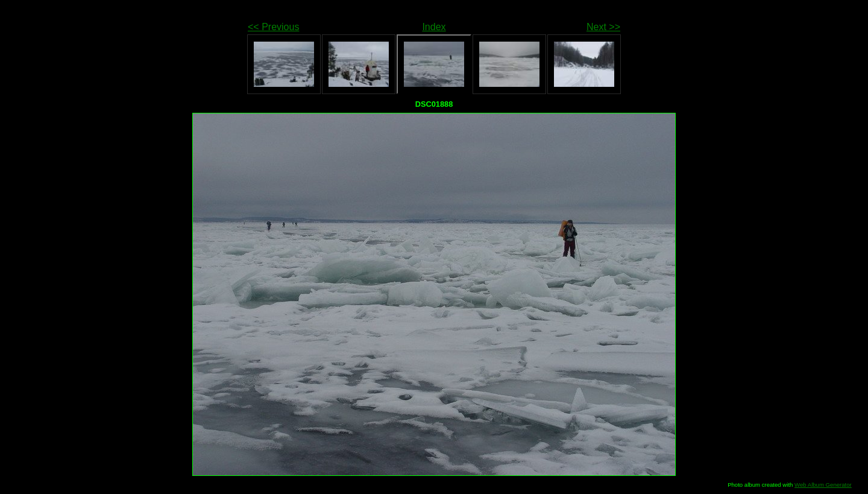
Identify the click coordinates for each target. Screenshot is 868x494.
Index (434, 27)
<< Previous (273, 27)
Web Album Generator (823, 485)
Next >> (603, 27)
